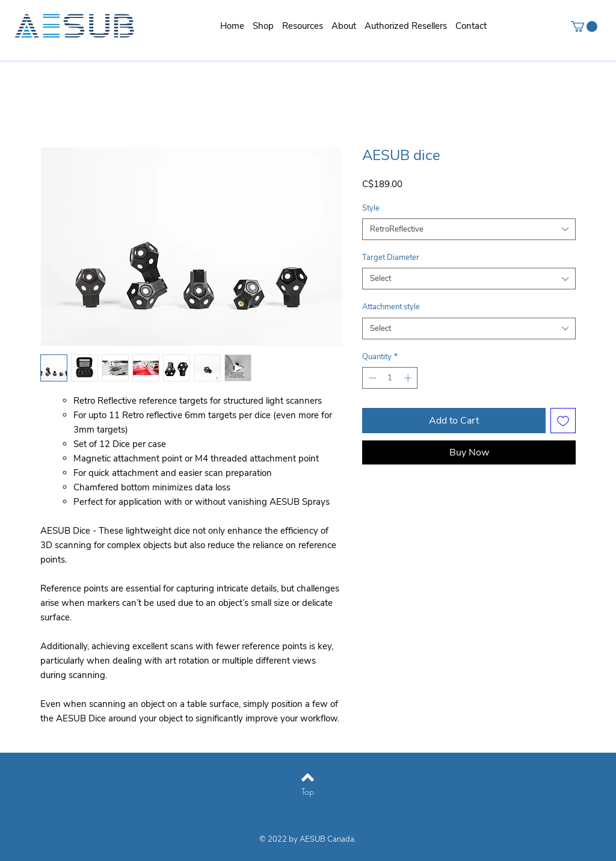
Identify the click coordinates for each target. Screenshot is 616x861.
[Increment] (409, 378)
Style (371, 208)
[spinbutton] (390, 378)
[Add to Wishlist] (563, 421)
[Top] (308, 792)
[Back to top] (308, 777)
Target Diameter (391, 258)
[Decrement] (371, 378)
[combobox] (469, 229)
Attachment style (391, 307)
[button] (303, 26)
